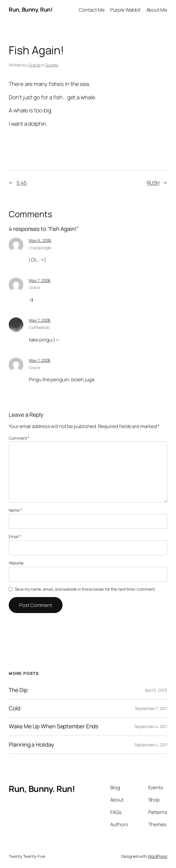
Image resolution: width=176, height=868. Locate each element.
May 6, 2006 (40, 240)
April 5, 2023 (156, 690)
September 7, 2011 (151, 708)
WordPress (158, 856)
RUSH (153, 183)
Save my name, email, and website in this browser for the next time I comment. (85, 589)
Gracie (34, 65)
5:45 (22, 183)
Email (15, 537)
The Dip (18, 690)
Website (16, 563)
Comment (19, 438)
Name (15, 510)
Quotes (52, 65)
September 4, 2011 (151, 726)
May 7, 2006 (40, 280)
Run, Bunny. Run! (31, 10)
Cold (15, 709)
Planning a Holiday (31, 745)
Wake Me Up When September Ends (54, 727)
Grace (34, 287)
